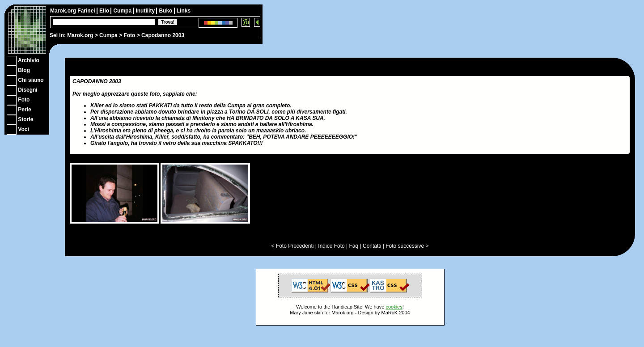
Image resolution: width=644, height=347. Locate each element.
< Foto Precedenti (292, 246)
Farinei (87, 11)
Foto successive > (407, 246)
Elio (105, 11)
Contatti (372, 246)
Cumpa (108, 35)
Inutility (146, 11)
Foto (129, 35)
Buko (166, 11)
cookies (394, 307)
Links (184, 11)
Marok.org (80, 35)
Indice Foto (331, 246)
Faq (354, 246)
